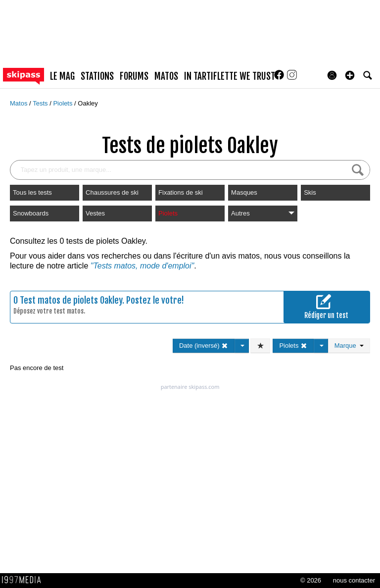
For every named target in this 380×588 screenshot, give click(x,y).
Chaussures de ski (112, 192)
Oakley (88, 103)
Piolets (64, 103)
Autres (263, 213)
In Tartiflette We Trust (230, 76)
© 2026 (311, 580)
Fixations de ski (181, 192)
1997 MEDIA (24, 580)
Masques (244, 192)
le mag (62, 76)
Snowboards (31, 213)
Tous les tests (32, 192)
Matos (20, 103)
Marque (349, 346)
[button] (350, 75)
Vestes (95, 213)
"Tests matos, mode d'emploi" (142, 266)
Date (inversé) (204, 346)
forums (134, 76)
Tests (41, 103)
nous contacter (354, 580)
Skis (310, 192)
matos (166, 76)
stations (97, 76)
